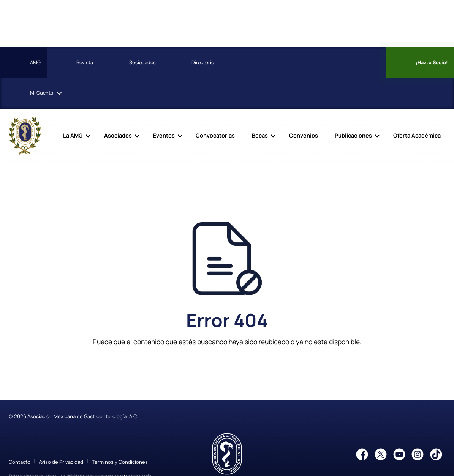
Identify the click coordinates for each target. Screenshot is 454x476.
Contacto (20, 462)
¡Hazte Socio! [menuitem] (419, 63)
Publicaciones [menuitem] (353, 135)
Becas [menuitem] (260, 135)
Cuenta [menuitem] (29, 93)
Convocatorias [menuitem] (215, 135)
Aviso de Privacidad (61, 462)
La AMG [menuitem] (73, 135)
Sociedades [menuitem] (130, 63)
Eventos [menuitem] (164, 135)
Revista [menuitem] (72, 63)
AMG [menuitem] (23, 63)
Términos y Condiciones (120, 462)
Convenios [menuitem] (304, 135)
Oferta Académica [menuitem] (417, 135)
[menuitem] (248, 63)
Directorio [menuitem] (190, 63)
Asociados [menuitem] (118, 135)
